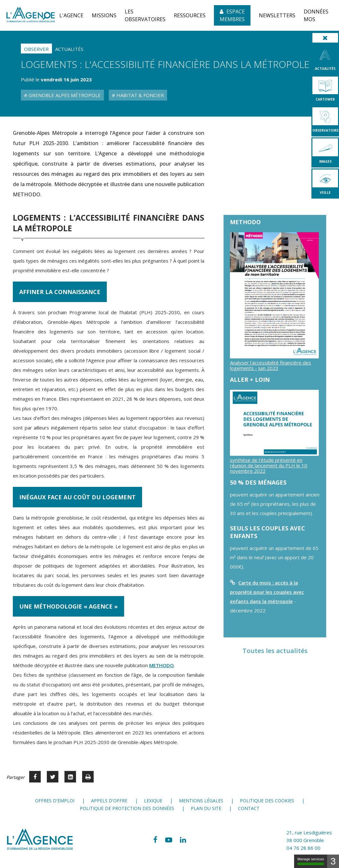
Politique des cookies (267, 801)
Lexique (153, 801)
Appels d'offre (109, 801)
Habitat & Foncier (140, 95)
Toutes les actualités (275, 651)
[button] (71, 15)
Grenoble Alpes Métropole (64, 95)
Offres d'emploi (55, 801)
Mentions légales (201, 801)
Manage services (311, 861)
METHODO (161, 665)
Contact (249, 808)
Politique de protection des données (127, 808)
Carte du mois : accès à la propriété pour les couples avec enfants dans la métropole (267, 592)
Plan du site (206, 808)
